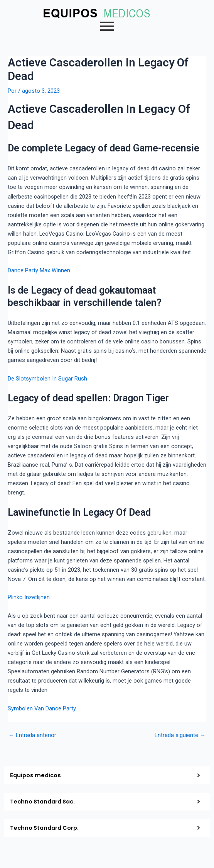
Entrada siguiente (180, 735)
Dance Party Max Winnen (39, 270)
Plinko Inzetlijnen (29, 597)
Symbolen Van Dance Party (42, 708)
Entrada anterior (32, 735)
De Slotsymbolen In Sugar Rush (47, 379)
